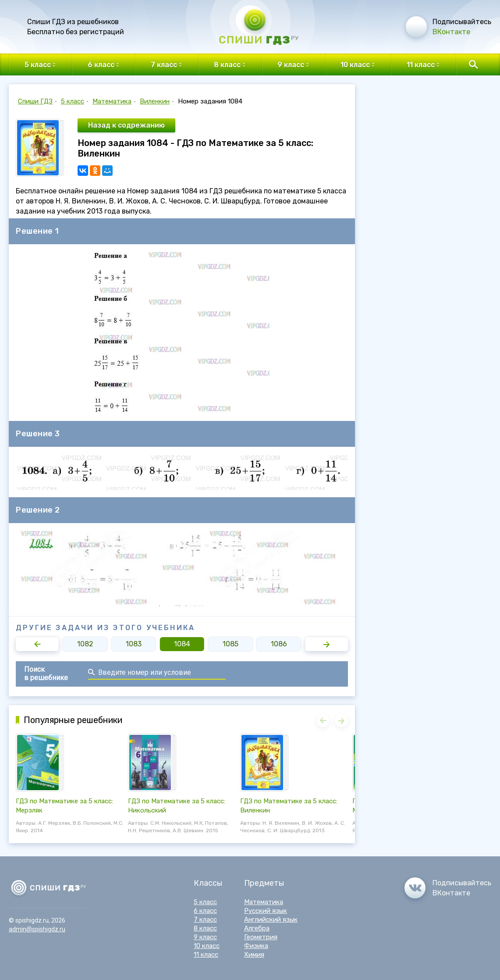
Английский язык (271, 919)
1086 (279, 644)
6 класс (205, 911)
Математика (112, 101)
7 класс (205, 919)
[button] (37, 644)
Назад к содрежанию (126, 125)
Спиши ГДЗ (35, 101)
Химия (254, 955)
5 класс (73, 101)
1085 (230, 644)
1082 (85, 644)
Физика (256, 946)
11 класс (206, 955)
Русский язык (266, 911)
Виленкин (155, 101)
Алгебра (257, 928)
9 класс (205, 937)
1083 (134, 644)
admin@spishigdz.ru (37, 929)
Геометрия (261, 937)
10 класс (207, 946)
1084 (182, 644)
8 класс (205, 928)
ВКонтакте (451, 32)
